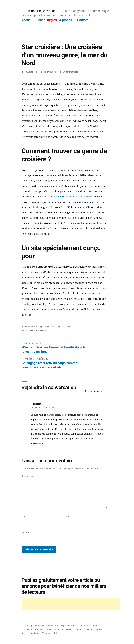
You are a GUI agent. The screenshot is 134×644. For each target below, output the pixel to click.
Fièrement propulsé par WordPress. (61, 626)
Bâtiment (85, 626)
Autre (56, 633)
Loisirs (69, 629)
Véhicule (46, 633)
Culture (39, 629)
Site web (26, 532)
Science (89, 629)
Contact (83, 20)
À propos (65, 20)
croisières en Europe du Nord (72, 197)
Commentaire (29, 476)
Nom (25, 516)
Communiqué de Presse (39, 11)
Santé (79, 629)
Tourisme (66, 327)
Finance (59, 629)
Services (100, 629)
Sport (24, 633)
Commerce (27, 629)
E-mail (69, 516)
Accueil (27, 20)
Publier (39, 20)
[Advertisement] (71, 604)
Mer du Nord (40, 330)
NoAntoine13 (31, 72)
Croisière (29, 330)
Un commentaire (70, 72)
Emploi (49, 629)
